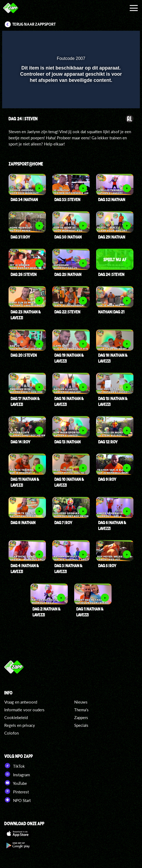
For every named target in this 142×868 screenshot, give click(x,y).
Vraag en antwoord (21, 702)
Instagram (17, 774)
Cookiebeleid (16, 717)
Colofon (11, 733)
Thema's (81, 710)
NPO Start (17, 800)
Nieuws (81, 702)
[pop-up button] (111, 38)
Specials (81, 725)
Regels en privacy (20, 725)
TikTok (15, 766)
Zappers (81, 717)
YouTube (16, 783)
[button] (122, 38)
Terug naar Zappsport (34, 24)
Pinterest (17, 791)
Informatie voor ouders (24, 710)
